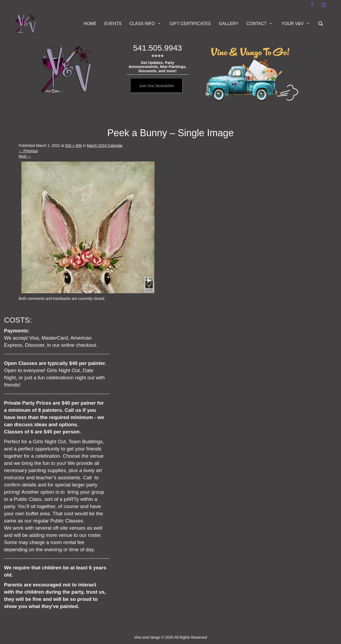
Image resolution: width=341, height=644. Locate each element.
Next (25, 156)
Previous (28, 151)
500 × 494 (73, 146)
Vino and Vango (147, 637)
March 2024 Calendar (105, 146)
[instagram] (324, 5)
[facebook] (312, 5)
